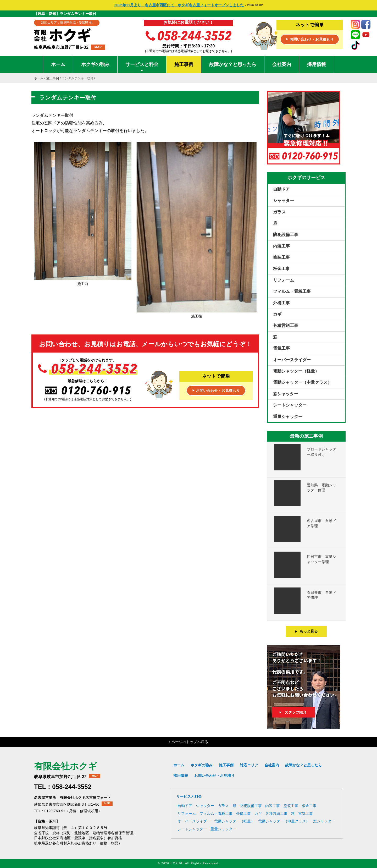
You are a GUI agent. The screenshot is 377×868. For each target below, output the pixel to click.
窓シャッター (286, 394)
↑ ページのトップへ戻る (189, 742)
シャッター (284, 200)
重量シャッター (288, 417)
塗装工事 (281, 257)
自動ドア (281, 189)
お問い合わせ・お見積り (214, 776)
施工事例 (184, 64)
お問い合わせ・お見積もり (310, 40)
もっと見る (306, 631)
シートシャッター (290, 405)
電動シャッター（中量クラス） (302, 382)
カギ (277, 314)
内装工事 (281, 246)
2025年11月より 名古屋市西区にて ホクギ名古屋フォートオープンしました (179, 5)
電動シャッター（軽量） (296, 371)
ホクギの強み (95, 64)
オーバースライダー (292, 360)
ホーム (58, 64)
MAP (98, 47)
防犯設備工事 (286, 235)
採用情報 (317, 64)
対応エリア (249, 765)
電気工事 (281, 348)
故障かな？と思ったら (233, 64)
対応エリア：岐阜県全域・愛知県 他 (67, 23)
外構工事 (281, 303)
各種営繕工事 (286, 325)
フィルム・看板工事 (292, 291)
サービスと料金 (142, 67)
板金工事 (281, 269)
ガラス (279, 212)
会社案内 (282, 64)
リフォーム (284, 280)
